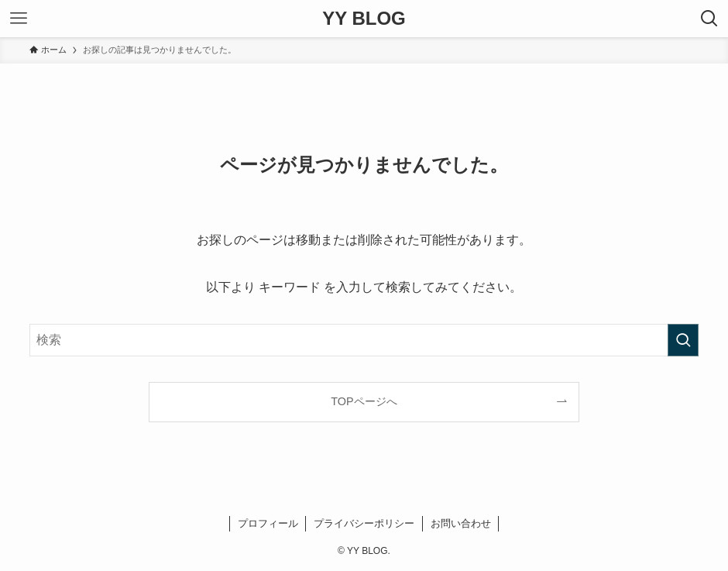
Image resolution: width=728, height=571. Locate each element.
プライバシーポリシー (364, 523)
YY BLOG (364, 19)
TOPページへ (364, 401)
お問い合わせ (461, 523)
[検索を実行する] (683, 340)
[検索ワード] (364, 340)
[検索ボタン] (709, 19)
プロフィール (268, 523)
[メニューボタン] (19, 19)
